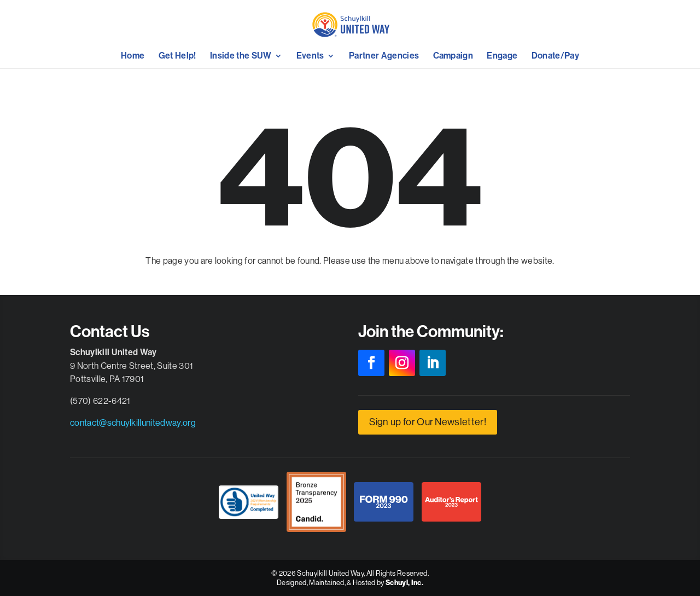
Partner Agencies (384, 56)
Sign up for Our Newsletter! (428, 422)
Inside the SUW (241, 56)
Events (310, 56)
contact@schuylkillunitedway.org (133, 423)
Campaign (453, 56)
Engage (502, 56)
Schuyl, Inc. (404, 583)
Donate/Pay (555, 56)
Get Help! (177, 56)
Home (133, 56)
